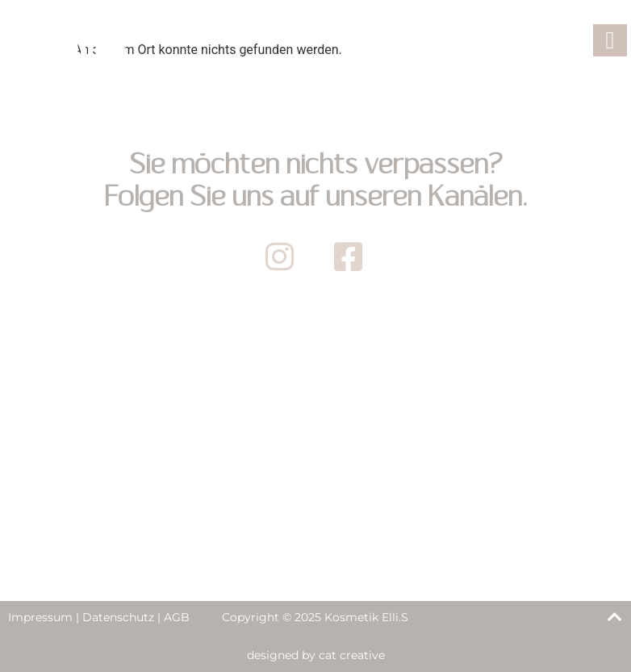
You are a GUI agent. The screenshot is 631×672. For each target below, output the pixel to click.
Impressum (40, 617)
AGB (177, 617)
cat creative (352, 655)
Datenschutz (118, 617)
